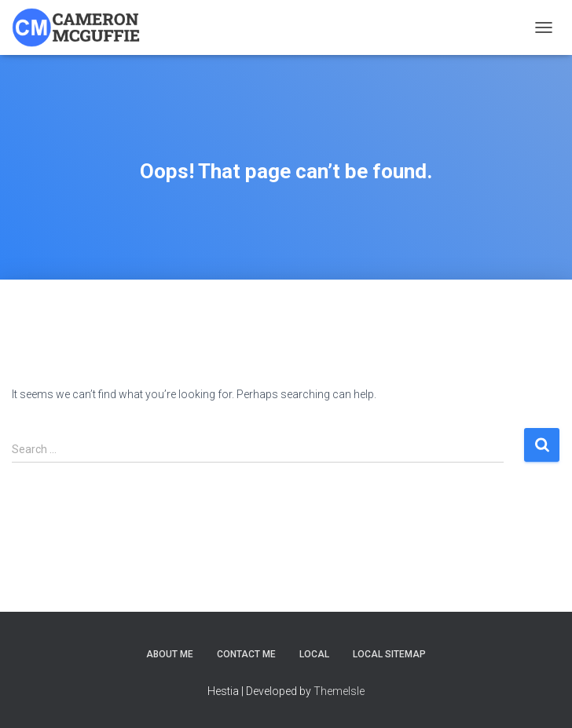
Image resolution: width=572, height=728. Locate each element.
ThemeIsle (339, 691)
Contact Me (246, 654)
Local (314, 654)
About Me (170, 654)
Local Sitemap (389, 654)
